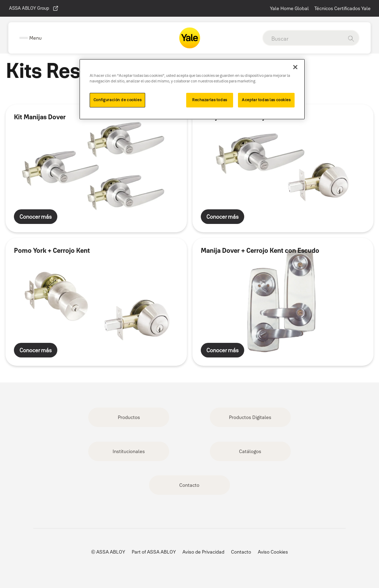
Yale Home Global (289, 8)
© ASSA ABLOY (108, 552)
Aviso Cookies (273, 552)
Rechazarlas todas (210, 100)
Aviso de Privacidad (203, 552)
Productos (129, 417)
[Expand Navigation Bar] (31, 38)
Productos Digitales (250, 417)
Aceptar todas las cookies (266, 100)
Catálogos (250, 451)
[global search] (303, 39)
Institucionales (129, 451)
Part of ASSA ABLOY (154, 552)
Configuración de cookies (118, 100)
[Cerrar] (295, 67)
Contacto (189, 485)
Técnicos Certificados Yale (343, 8)
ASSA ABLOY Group (34, 8)
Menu (35, 38)
